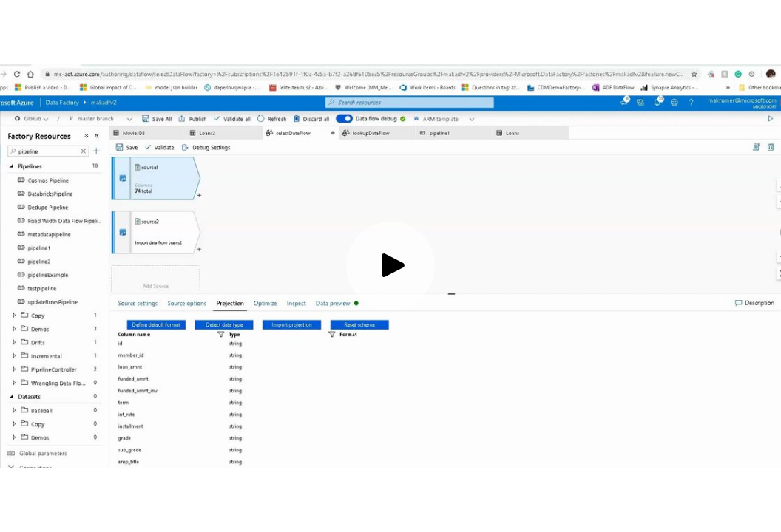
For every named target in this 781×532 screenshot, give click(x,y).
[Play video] (390, 266)
